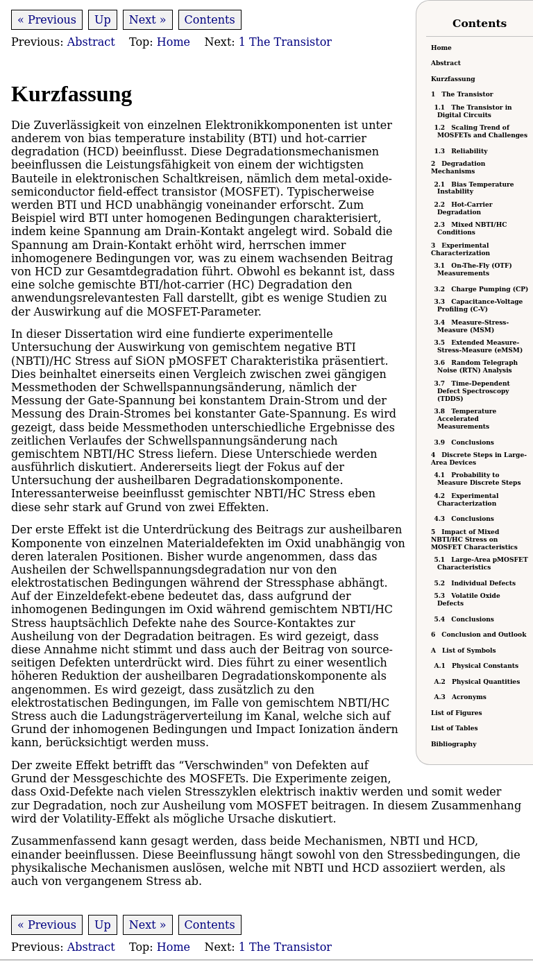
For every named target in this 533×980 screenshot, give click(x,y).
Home (441, 48)
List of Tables (455, 728)
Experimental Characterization (460, 249)
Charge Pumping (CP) (483, 289)
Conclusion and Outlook (479, 635)
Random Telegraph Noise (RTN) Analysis (477, 367)
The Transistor (462, 94)
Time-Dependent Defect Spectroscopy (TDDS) (474, 391)
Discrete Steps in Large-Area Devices (479, 459)
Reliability (462, 151)
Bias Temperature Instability (476, 188)
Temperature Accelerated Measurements (467, 419)
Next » (148, 20)
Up (103, 20)
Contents (210, 20)
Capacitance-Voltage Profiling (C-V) (480, 306)
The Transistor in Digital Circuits (475, 111)
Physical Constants (478, 666)
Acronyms (462, 697)
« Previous (47, 20)
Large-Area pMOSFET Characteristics (483, 564)
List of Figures (457, 713)
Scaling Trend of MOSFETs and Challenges (482, 131)
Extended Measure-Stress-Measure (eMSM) (480, 346)
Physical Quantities (479, 682)
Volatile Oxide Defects (469, 600)
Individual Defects (476, 583)
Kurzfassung (453, 79)
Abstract (446, 63)
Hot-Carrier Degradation (465, 208)
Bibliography (454, 744)
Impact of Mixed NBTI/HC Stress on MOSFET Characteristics (474, 540)
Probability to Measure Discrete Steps (479, 479)
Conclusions (466, 442)
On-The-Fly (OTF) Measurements (475, 269)
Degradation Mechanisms (458, 167)
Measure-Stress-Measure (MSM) (473, 326)
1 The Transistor (284, 42)
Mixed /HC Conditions (472, 229)
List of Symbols (464, 651)
